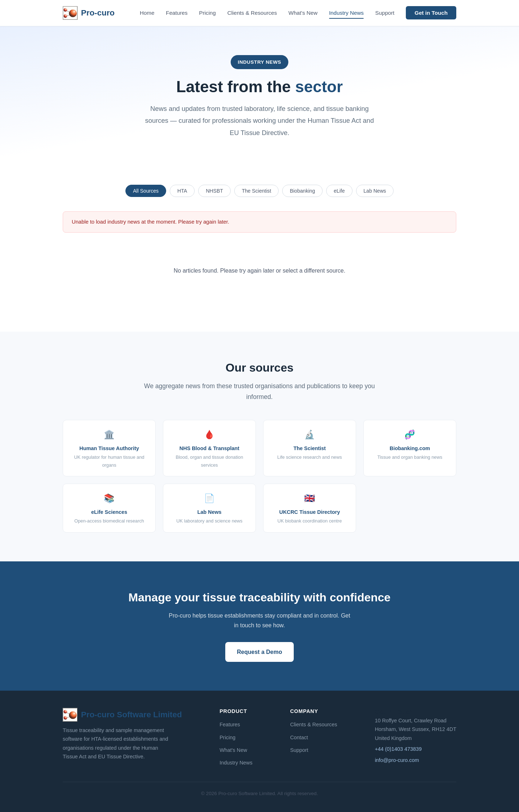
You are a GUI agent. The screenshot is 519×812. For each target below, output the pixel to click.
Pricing (207, 13)
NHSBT (214, 191)
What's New (303, 13)
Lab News (375, 191)
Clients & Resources (252, 13)
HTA (182, 191)
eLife (339, 191)
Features (177, 13)
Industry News (346, 13)
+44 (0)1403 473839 (398, 749)
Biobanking (302, 191)
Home (147, 13)
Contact (299, 737)
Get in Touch (431, 13)
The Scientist (256, 191)
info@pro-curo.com (397, 760)
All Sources (146, 191)
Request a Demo (259, 652)
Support (385, 13)
